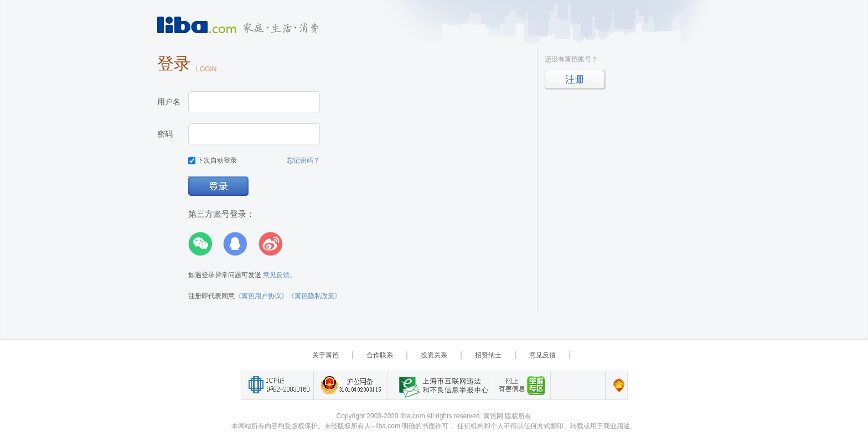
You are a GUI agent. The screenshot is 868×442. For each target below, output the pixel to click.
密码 (165, 134)
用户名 (169, 102)
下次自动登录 (213, 160)
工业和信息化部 (277, 385)
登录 (219, 187)
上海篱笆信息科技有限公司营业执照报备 (616, 385)
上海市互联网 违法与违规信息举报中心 (441, 385)
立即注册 (575, 80)
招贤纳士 (488, 355)
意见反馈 (542, 355)
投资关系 (434, 355)
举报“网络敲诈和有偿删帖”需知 (522, 385)
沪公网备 (350, 385)
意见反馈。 (280, 275)
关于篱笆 (325, 355)
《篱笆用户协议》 (261, 296)
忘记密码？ (303, 160)
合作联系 (380, 355)
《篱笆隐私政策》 (314, 296)
